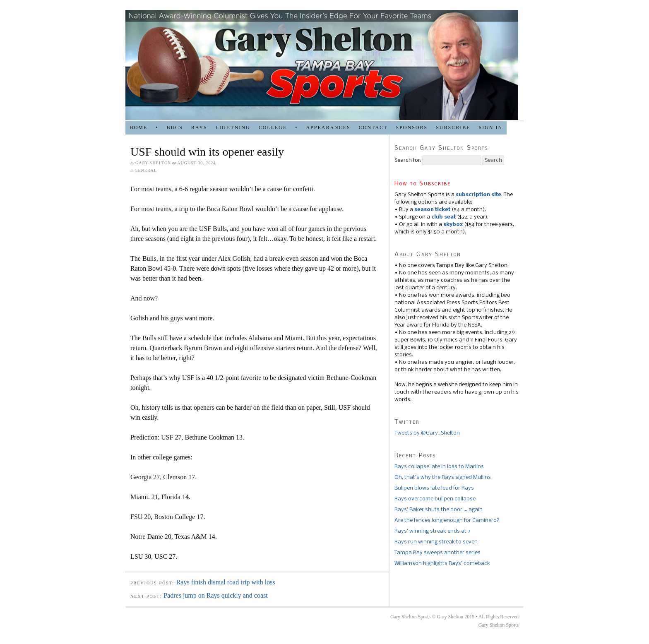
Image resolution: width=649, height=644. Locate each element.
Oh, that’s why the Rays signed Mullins (443, 477)
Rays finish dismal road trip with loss (226, 582)
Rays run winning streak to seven (436, 542)
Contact (373, 127)
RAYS (199, 127)
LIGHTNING (233, 127)
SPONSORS (412, 127)
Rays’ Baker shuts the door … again (439, 510)
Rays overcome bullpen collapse (435, 499)
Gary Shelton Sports (499, 625)
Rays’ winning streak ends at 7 (433, 531)
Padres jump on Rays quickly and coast (216, 595)
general (146, 170)
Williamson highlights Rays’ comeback (442, 563)
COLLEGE (273, 127)
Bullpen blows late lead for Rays (434, 488)
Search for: (408, 160)
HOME (138, 127)
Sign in (490, 127)
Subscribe (453, 127)
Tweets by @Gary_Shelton (427, 433)
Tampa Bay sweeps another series (437, 553)
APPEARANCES (328, 127)
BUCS (174, 127)
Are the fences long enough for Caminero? (447, 520)
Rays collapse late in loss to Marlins (439, 467)
